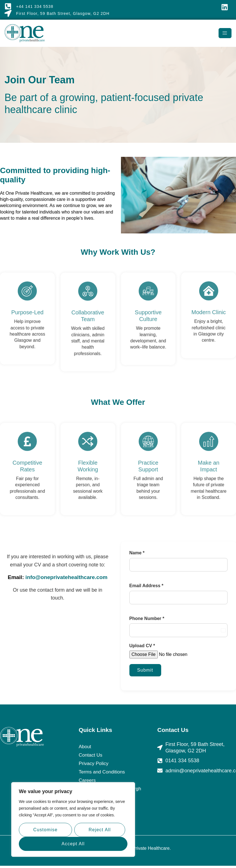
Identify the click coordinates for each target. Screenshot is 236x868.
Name (137, 553)
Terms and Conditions (102, 772)
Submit (145, 670)
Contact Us (91, 755)
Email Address (146, 586)
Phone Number (147, 618)
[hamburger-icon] (225, 33)
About (85, 747)
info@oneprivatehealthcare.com (66, 577)
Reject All (100, 830)
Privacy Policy (94, 763)
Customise (45, 830)
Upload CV (142, 646)
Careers (87, 780)
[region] (73, 819)
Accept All (73, 844)
